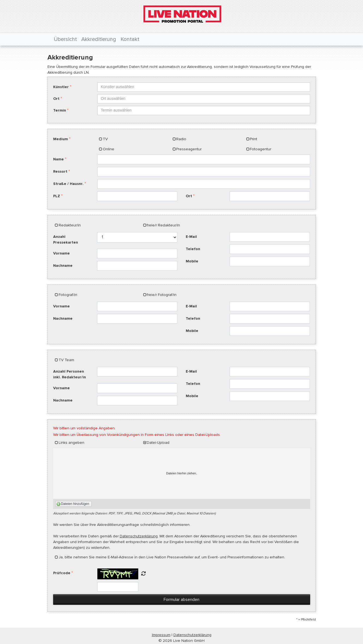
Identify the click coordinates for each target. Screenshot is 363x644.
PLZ (57, 196)
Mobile (192, 261)
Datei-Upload (158, 443)
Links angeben (71, 443)
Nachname (63, 266)
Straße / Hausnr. (68, 184)
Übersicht (65, 39)
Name (58, 159)
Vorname (61, 253)
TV (105, 139)
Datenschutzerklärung (139, 536)
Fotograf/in (68, 295)
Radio (181, 139)
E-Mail (191, 237)
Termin (60, 110)
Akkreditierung (99, 39)
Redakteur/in (70, 225)
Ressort (60, 171)
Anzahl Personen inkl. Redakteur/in (70, 374)
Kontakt (130, 39)
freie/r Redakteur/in (163, 225)
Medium (61, 139)
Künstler (61, 87)
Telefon (193, 249)
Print (253, 139)
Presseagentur (189, 149)
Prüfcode (62, 573)
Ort (56, 99)
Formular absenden (181, 600)
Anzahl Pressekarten (66, 239)
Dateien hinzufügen (75, 504)
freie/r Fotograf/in (162, 295)
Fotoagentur (260, 149)
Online (109, 149)
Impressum (161, 635)
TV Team (66, 360)
